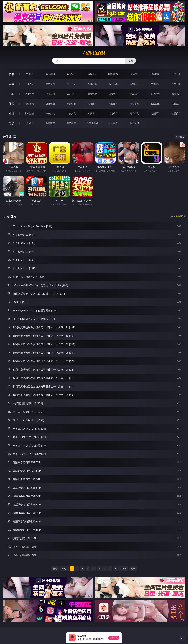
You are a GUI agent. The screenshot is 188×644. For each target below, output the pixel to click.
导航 (12, 123)
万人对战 (71, 74)
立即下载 (114, 638)
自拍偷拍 (50, 84)
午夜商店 (50, 123)
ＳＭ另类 (176, 84)
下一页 (124, 569)
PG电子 (29, 74)
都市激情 (29, 113)
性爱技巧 (176, 113)
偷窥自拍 (29, 104)
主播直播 (155, 84)
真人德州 (50, 74)
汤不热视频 (92, 123)
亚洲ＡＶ (29, 84)
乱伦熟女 (155, 94)
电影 (12, 94)
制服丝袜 (113, 94)
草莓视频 (71, 123)
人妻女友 (71, 113)
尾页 (133, 569)
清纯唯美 (134, 104)
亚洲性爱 (29, 94)
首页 (55, 569)
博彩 (12, 74)
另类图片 (176, 104)
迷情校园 (113, 113)
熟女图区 (155, 104)
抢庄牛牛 (176, 74)
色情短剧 (134, 123)
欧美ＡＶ (71, 84)
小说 (12, 113)
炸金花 (134, 74)
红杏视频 (113, 123)
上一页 (64, 569)
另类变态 (176, 94)
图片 (12, 104)
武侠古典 (92, 113)
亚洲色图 (50, 104)
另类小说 (134, 113)
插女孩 (29, 123)
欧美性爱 (92, 94)
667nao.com (94, 53)
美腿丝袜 (113, 104)
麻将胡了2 (113, 74)
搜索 (131, 61)
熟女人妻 (113, 84)
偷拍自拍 (50, 94)
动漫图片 (92, 104)
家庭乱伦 (50, 113)
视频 (12, 84)
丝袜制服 (134, 84)
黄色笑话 (155, 113)
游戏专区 (92, 74)
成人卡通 (71, 94)
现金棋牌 (155, 74)
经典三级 (134, 94)
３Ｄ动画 (92, 84)
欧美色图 (71, 104)
